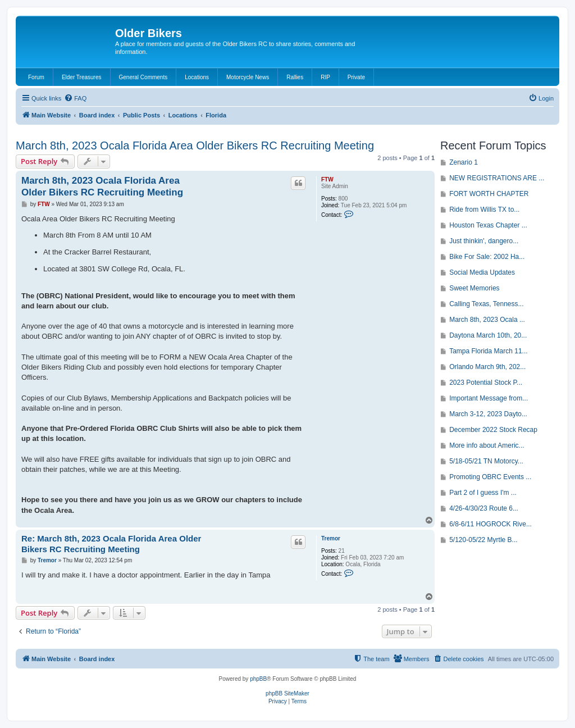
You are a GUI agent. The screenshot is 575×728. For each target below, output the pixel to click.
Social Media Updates (482, 272)
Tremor (331, 538)
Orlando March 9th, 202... (487, 367)
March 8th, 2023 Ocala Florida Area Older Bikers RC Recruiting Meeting (195, 145)
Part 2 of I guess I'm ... (483, 493)
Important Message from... (489, 398)
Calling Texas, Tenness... (486, 304)
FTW (327, 179)
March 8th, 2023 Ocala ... (487, 320)
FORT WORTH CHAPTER (489, 194)
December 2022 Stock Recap (493, 430)
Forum (36, 77)
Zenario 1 (464, 162)
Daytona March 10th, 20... (488, 335)
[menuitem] (75, 98)
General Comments (143, 77)
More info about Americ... (487, 445)
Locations (197, 77)
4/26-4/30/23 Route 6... (484, 508)
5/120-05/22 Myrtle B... (483, 540)
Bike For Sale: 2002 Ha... (487, 257)
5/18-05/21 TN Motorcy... (486, 461)
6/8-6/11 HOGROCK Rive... (490, 524)
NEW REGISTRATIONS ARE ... (497, 178)
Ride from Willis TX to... (484, 210)
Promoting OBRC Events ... (490, 477)
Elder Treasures (82, 77)
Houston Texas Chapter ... (488, 225)
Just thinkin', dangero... (484, 241)
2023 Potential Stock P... (486, 383)
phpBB (258, 679)
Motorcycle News (248, 77)
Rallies (295, 77)
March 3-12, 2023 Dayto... (488, 414)
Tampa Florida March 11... (488, 351)
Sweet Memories (474, 288)
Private (356, 77)
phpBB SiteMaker (287, 693)
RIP (325, 77)
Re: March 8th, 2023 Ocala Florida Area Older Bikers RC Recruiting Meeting (111, 544)
